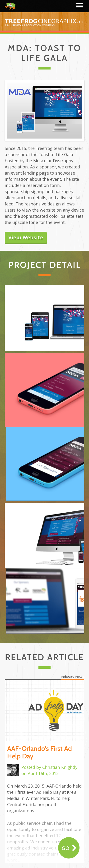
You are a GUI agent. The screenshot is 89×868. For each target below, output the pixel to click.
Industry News (73, 677)
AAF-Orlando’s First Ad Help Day (40, 752)
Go (66, 848)
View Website (26, 237)
